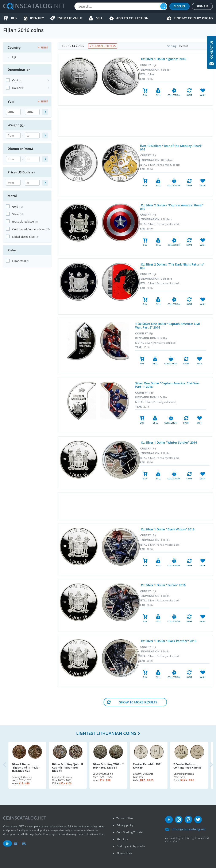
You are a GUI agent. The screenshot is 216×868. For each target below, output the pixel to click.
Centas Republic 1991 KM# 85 (147, 766)
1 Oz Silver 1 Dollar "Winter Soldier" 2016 (168, 442)
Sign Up (202, 6)
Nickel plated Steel (24, 237)
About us (122, 839)
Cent (15, 80)
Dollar (16, 88)
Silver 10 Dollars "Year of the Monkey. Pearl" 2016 (170, 148)
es (16, 843)
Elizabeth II (19, 261)
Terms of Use (125, 818)
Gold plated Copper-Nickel (29, 229)
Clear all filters (103, 46)
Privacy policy (125, 825)
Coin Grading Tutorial (130, 832)
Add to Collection (132, 18)
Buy (14, 18)
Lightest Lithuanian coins (106, 733)
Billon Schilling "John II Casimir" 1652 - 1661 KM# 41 (67, 767)
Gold (15, 207)
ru (24, 843)
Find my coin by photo (193, 18)
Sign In (180, 6)
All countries (124, 853)
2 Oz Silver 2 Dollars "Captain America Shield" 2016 (171, 207)
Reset (43, 47)
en (7, 843)
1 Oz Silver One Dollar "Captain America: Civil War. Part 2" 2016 (167, 326)
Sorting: (190, 46)
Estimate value (70, 18)
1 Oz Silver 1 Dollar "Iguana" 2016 (162, 59)
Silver (16, 214)
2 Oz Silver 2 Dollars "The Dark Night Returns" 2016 (171, 266)
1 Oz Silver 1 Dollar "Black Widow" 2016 (166, 529)
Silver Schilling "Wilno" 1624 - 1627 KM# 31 (108, 766)
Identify (37, 18)
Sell (99, 18)
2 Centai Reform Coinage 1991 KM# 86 (187, 766)
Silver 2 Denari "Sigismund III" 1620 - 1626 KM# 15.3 (26, 767)
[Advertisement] (135, 123)
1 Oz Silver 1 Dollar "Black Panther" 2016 (167, 641)
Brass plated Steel (23, 221)
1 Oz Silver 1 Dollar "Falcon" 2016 (162, 585)
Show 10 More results (138, 702)
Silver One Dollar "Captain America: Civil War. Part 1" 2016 (168, 385)
